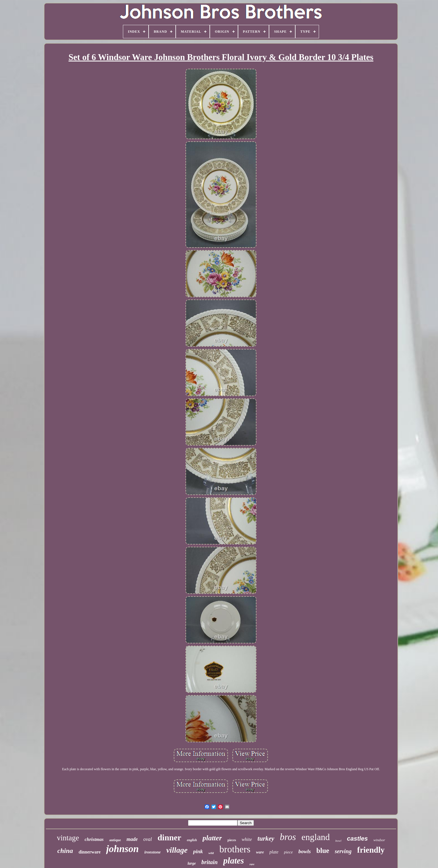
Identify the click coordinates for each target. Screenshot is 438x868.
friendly (371, 850)
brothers (235, 849)
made (132, 839)
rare (252, 864)
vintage (68, 838)
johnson (122, 849)
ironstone (153, 852)
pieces (232, 840)
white (247, 839)
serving (343, 851)
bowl (338, 841)
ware (260, 852)
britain (210, 862)
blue (323, 851)
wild (211, 853)
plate (274, 852)
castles (357, 839)
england (316, 837)
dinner (169, 837)
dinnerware (90, 852)
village (177, 850)
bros (288, 837)
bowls (304, 851)
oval (148, 839)
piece (289, 852)
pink (198, 851)
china (65, 851)
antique (115, 840)
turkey (266, 839)
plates (234, 861)
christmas (94, 839)
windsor (379, 840)
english (192, 840)
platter (212, 838)
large (192, 863)
